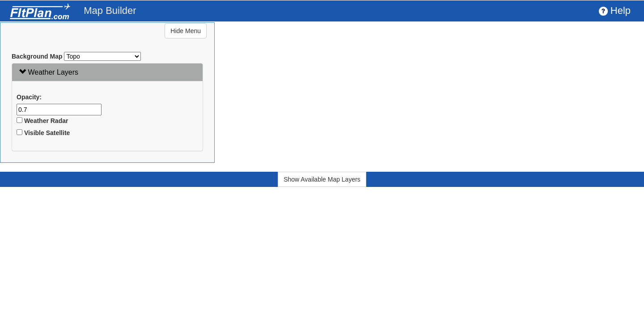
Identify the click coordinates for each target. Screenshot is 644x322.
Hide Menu (186, 31)
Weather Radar (42, 121)
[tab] (107, 72)
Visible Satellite (43, 133)
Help (615, 11)
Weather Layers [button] (49, 72)
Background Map (37, 56)
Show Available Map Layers (322, 179)
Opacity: (29, 97)
